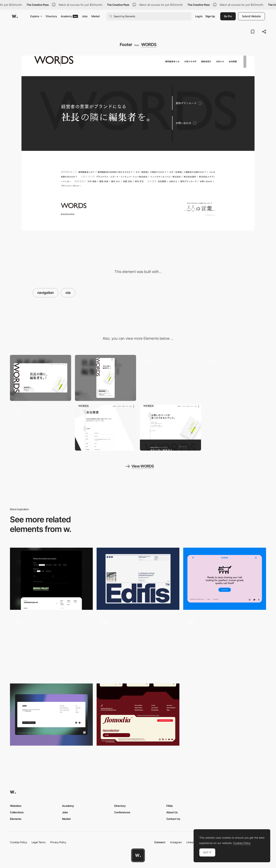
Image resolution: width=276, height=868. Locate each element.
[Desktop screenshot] (41, 378)
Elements (16, 819)
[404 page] (170, 428)
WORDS (149, 45)
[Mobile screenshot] (106, 378)
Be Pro (228, 16)
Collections (17, 812)
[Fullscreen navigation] (235, 378)
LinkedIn (191, 842)
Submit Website (251, 16)
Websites (16, 806)
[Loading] (170, 378)
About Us (172, 812)
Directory (51, 16)
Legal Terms (39, 842)
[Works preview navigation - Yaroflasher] (138, 645)
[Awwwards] (15, 16)
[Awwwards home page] (138, 855)
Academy (69, 16)
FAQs (170, 806)
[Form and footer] (51, 579)
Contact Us (173, 819)
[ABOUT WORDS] (106, 428)
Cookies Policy (18, 842)
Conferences (122, 812)
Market (96, 16)
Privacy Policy (58, 842)
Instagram (176, 842)
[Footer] (138, 579)
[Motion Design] (41, 428)
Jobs (85, 16)
